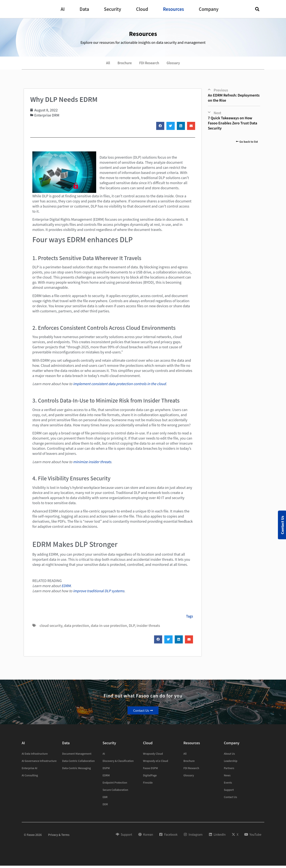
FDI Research (150, 64)
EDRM (66, 588)
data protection (77, 628)
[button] (63, 9)
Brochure (123, 64)
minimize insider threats (92, 464)
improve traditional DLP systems (99, 593)
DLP (132, 628)
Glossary (176, 64)
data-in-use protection (109, 628)
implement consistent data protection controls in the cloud (119, 386)
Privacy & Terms (59, 837)
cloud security (51, 628)
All (105, 64)
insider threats (148, 628)
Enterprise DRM (47, 117)
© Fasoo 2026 (33, 837)
